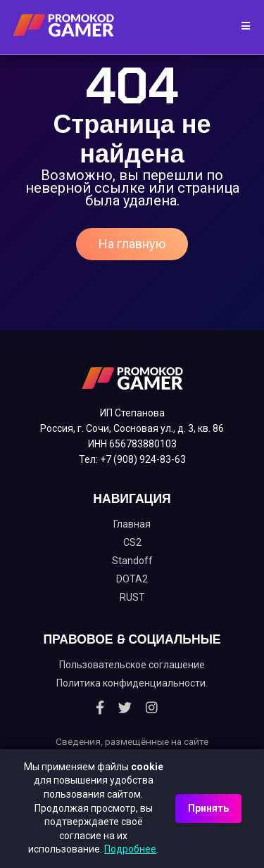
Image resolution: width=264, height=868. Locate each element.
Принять (208, 808)
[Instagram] (152, 708)
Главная (132, 524)
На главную (132, 244)
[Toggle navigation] (241, 27)
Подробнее (130, 849)
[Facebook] (100, 708)
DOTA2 (132, 579)
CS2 (132, 542)
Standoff (132, 561)
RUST (132, 597)
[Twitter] (125, 708)
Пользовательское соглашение (132, 665)
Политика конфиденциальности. (132, 683)
